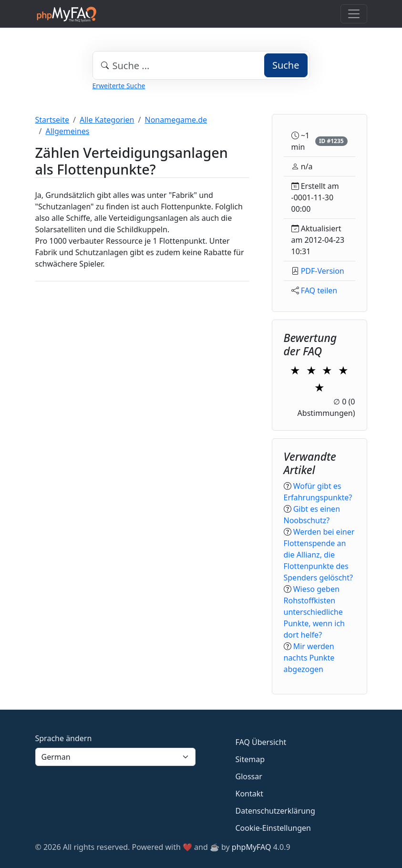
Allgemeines (67, 131)
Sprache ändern (64, 738)
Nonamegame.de (176, 120)
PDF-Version (323, 271)
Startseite (52, 120)
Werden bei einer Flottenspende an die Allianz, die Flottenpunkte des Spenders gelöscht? (319, 555)
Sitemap (250, 759)
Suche (286, 65)
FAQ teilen (319, 290)
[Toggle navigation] (354, 14)
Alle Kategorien (107, 120)
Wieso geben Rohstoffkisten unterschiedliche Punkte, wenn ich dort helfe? (314, 612)
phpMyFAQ (252, 847)
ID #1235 (331, 141)
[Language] (115, 757)
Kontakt (250, 794)
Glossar (249, 776)
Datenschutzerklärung (275, 811)
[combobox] (201, 65)
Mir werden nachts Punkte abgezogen (309, 658)
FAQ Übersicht (261, 742)
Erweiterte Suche (119, 86)
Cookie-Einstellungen (273, 828)
